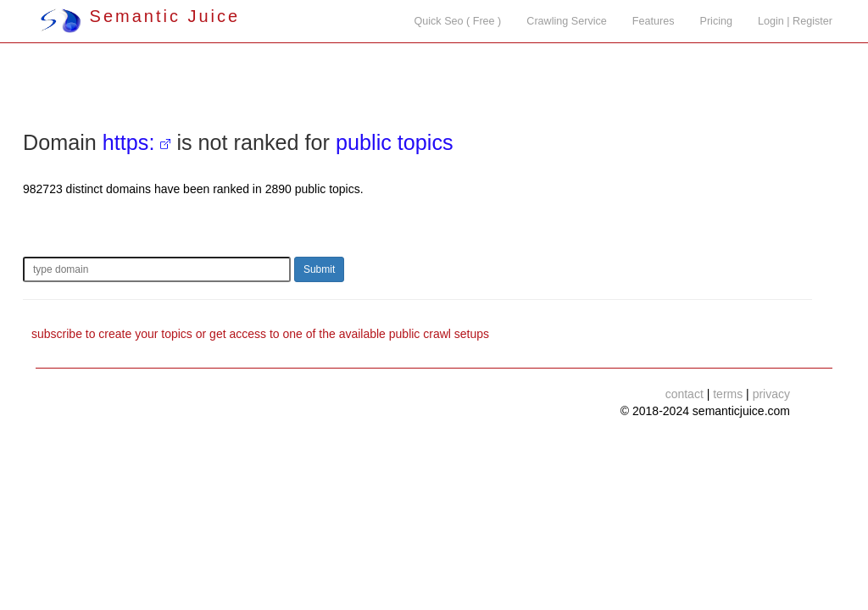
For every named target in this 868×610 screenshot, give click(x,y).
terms (728, 394)
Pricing (717, 21)
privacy (771, 394)
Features (654, 21)
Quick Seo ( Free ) (457, 21)
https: (129, 142)
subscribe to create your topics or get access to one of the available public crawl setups (260, 334)
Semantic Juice (140, 16)
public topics (395, 142)
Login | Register (795, 21)
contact (684, 394)
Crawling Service (566, 21)
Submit (319, 269)
